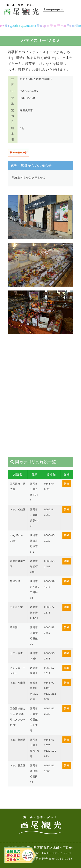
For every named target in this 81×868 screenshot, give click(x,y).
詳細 (67, 484)
